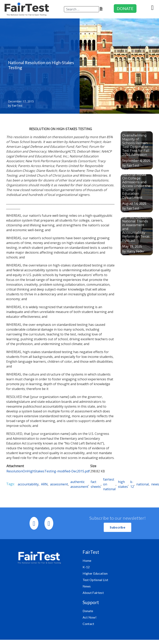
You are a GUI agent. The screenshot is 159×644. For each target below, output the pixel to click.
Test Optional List (95, 580)
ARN (44, 484)
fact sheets (96, 484)
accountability (28, 484)
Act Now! (90, 617)
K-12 (86, 567)
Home (87, 560)
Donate (88, 611)
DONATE (125, 9)
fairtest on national (109, 484)
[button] (117, 527)
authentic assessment (79, 484)
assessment (59, 484)
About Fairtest (93, 593)
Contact (88, 624)
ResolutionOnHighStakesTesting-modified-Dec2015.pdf (48, 471)
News (87, 586)
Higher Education (95, 573)
